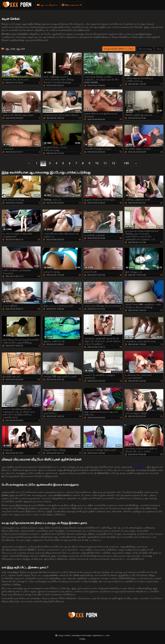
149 (126, 163)
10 (97, 163)
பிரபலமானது (145, 49)
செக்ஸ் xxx (140, 467)
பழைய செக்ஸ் (64, 635)
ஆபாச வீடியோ (47, 5)
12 (113, 163)
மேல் (159, 49)
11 (105, 163)
